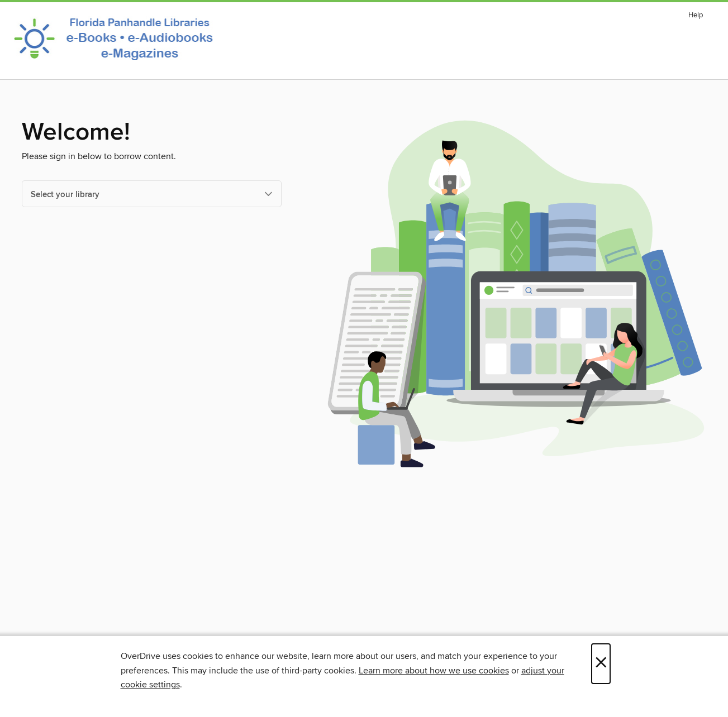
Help (696, 15)
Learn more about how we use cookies (434, 671)
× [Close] (601, 664)
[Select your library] (152, 194)
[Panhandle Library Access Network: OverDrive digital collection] (116, 38)
